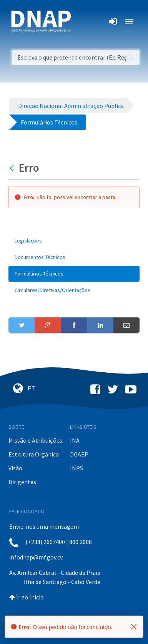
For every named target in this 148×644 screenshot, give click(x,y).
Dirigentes (22, 482)
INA (75, 440)
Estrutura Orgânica (34, 454)
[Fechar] (134, 627)
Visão (15, 468)
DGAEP (79, 454)
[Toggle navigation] (82, 22)
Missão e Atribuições (35, 440)
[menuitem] (74, 241)
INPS (76, 468)
